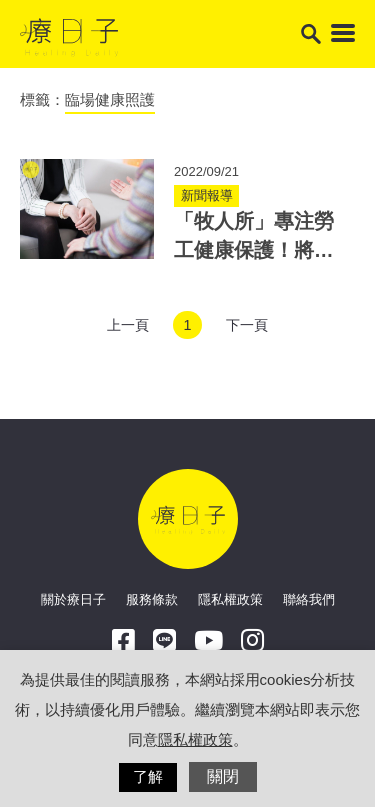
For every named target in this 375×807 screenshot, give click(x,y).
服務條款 (152, 599)
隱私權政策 (230, 599)
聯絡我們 (309, 599)
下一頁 (247, 325)
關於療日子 (73, 599)
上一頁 (128, 325)
